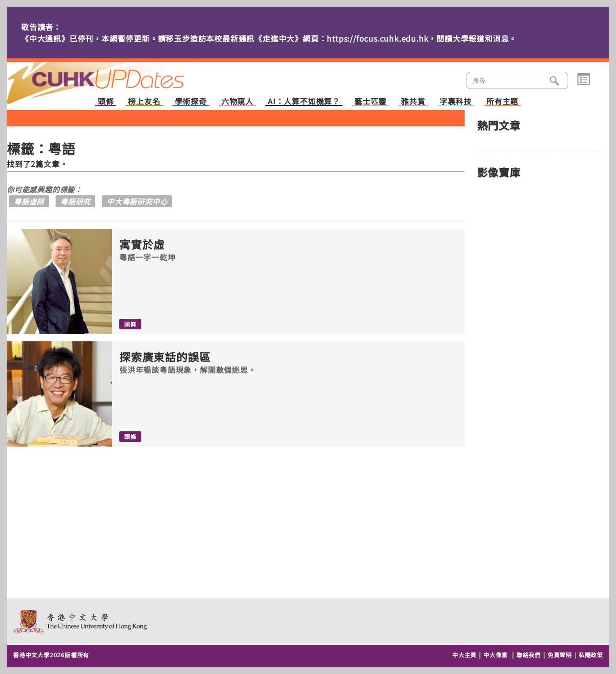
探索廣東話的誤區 (165, 357)
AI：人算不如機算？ (304, 102)
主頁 (114, 77)
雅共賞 (413, 102)
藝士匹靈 (371, 102)
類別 (584, 79)
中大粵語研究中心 (137, 201)
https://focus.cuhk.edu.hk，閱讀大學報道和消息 (418, 38)
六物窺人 (237, 102)
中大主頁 (464, 655)
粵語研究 (75, 201)
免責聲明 (560, 655)
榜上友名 (144, 102)
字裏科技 (456, 102)
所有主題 (502, 102)
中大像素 (496, 655)
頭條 (106, 102)
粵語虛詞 (29, 201)
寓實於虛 (142, 244)
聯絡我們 (529, 655)
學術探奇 (191, 102)
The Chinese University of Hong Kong (81, 622)
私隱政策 (591, 655)
